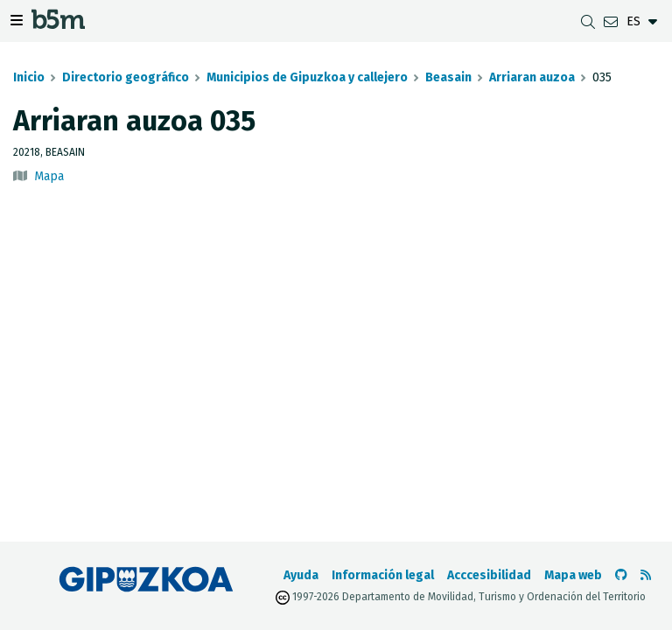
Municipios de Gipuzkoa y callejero (307, 77)
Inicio (29, 77)
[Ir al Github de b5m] (621, 575)
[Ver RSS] (646, 575)
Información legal (383, 575)
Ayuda (301, 575)
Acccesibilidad (489, 575)
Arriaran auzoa (532, 77)
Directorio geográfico (126, 77)
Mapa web (573, 575)
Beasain (448, 77)
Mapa (49, 176)
